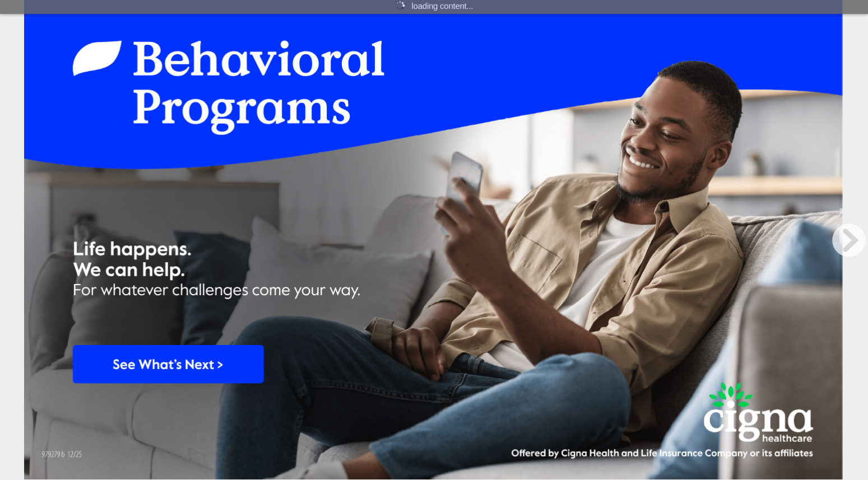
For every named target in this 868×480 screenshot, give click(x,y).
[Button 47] (166, 360)
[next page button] (849, 240)
